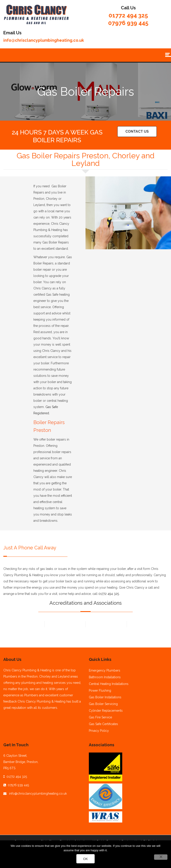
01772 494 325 (128, 15)
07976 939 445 (128, 23)
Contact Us (137, 131)
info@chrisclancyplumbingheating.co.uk (44, 40)
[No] (161, 857)
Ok (85, 859)
